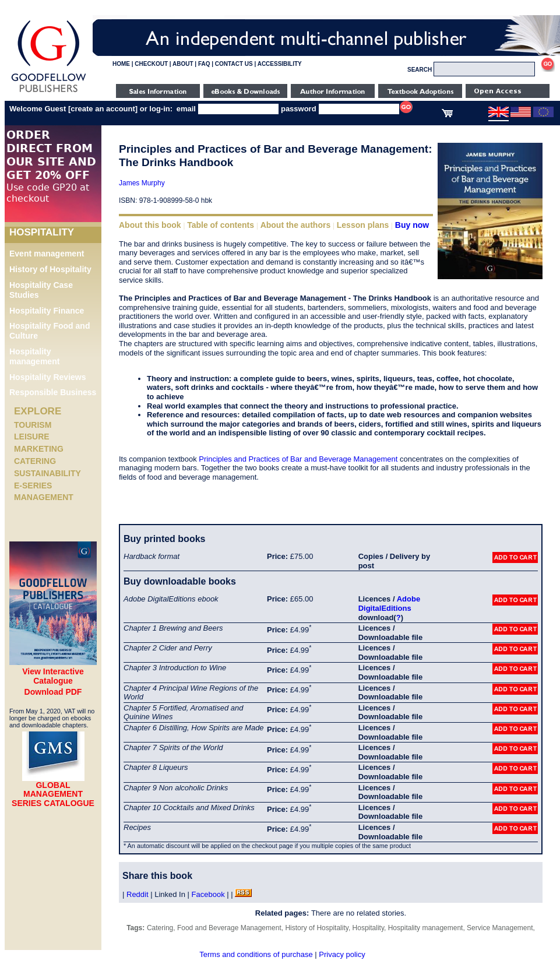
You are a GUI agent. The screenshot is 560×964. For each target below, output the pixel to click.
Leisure (32, 437)
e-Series (33, 485)
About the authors (296, 225)
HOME (121, 64)
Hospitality (368, 928)
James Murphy (142, 183)
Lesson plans (363, 225)
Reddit (138, 894)
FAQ (204, 64)
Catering (35, 461)
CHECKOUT (151, 64)
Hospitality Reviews (48, 377)
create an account (103, 109)
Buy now (412, 225)
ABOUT (183, 64)
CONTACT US (234, 64)
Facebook (208, 894)
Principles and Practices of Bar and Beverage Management (298, 459)
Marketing (39, 449)
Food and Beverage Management (229, 928)
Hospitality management (34, 356)
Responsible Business (53, 392)
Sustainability (47, 473)
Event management (47, 254)
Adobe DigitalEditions (389, 604)
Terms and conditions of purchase (256, 954)
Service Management (500, 928)
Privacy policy (342, 954)
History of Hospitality (50, 269)
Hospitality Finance (47, 311)
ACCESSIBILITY (280, 64)
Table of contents (221, 225)
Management (44, 497)
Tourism (33, 425)
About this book (150, 225)
